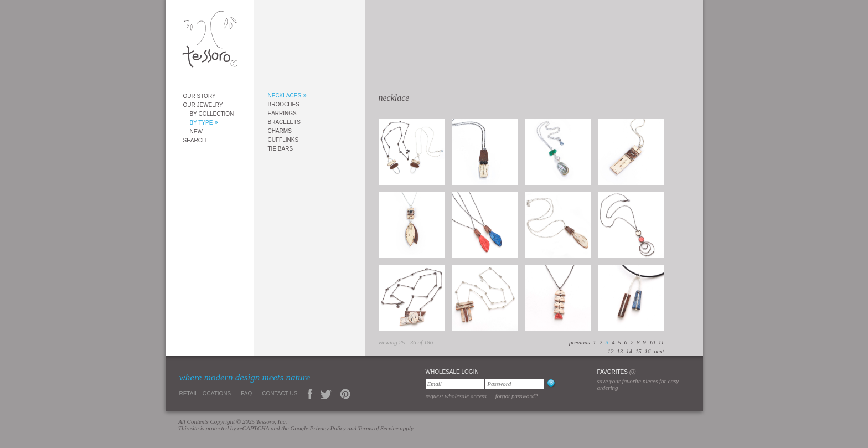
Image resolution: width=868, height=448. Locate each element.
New (196, 132)
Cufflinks (283, 140)
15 (639, 351)
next (659, 351)
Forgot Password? (517, 396)
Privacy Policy (328, 428)
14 (629, 351)
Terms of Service (378, 428)
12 (610, 351)
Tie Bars (281, 149)
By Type (201, 123)
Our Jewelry (203, 105)
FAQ (246, 393)
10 (652, 342)
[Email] (455, 384)
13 (620, 351)
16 (647, 351)
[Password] (515, 384)
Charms (280, 131)
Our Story (200, 96)
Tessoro (210, 42)
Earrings (282, 113)
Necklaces (285, 96)
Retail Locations (205, 393)
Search (195, 140)
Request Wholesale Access (456, 396)
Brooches (284, 104)
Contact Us (280, 393)
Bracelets (284, 122)
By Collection (212, 114)
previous (579, 342)
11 (661, 342)
